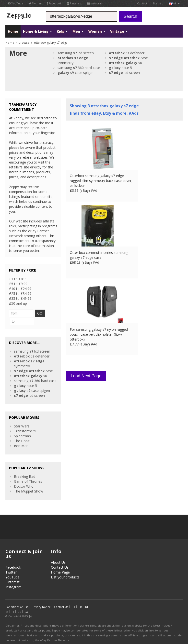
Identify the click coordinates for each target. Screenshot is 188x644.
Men (78, 31)
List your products (65, 569)
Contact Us (60, 559)
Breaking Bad (25, 468)
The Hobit (22, 432)
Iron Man (21, 437)
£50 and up (18, 303)
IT (13, 603)
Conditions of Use (17, 598)
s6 (125, 63)
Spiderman (22, 427)
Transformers (25, 422)
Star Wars (22, 418)
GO (48, 313)
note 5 (120, 68)
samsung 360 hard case (79, 68)
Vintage (119, 31)
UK (73, 598)
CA (26, 603)
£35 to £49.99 (20, 298)
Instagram (95, 3)
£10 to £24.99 (20, 289)
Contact (142, 3)
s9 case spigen (76, 73)
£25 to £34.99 (20, 294)
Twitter (35, 3)
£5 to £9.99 (18, 284)
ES (7, 603)
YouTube (16, 3)
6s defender (127, 53)
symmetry (73, 60)
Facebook (54, 3)
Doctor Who (24, 478)
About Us (58, 554)
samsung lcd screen (76, 53)
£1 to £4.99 (18, 279)
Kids (62, 31)
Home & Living (37, 31)
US (19, 603)
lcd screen (124, 73)
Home (13, 31)
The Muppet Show (29, 483)
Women (97, 31)
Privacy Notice (41, 598)
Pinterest (74, 3)
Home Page (60, 564)
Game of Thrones (28, 473)
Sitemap (158, 3)
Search (130, 16)
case (128, 58)
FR (80, 598)
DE (87, 598)
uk (174, 3)
